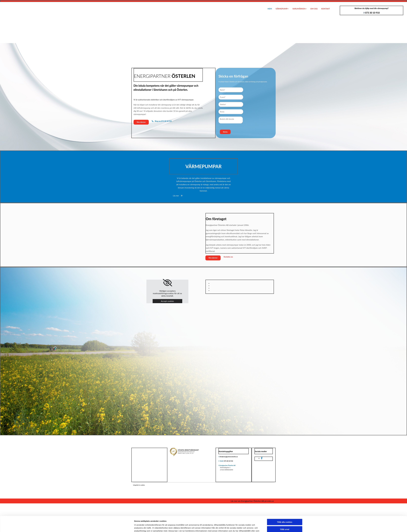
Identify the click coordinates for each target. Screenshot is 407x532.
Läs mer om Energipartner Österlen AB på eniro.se (252, 501)
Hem (270, 9)
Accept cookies (167, 301)
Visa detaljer (236, 332)
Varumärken (299, 9)
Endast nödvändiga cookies (285, 327)
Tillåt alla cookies (285, 312)
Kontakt (326, 9)
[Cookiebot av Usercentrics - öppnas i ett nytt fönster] (118, 332)
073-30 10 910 (228, 461)
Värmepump (281, 9)
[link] (167, 283)
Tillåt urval (285, 319)
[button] (141, 122)
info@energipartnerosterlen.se (229, 457)
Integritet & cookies (139, 485)
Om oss (314, 9)
